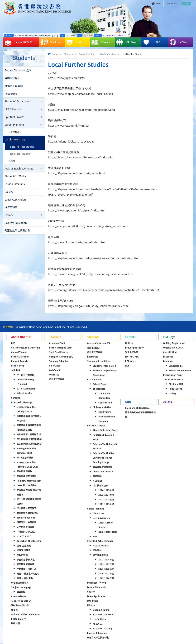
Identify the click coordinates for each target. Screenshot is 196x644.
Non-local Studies (20, 155)
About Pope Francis (103, 471)
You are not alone (26, 518)
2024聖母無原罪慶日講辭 (29, 444)
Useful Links (99, 619)
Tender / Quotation (21, 601)
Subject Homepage (21, 587)
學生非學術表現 (100, 555)
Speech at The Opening (29, 541)
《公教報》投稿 (100, 485)
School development (180, 370)
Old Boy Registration (174, 343)
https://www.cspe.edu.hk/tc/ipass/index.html (77, 210)
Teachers (50, 42)
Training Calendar (59, 361)
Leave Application (15, 201)
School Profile (24, 393)
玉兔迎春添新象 (24, 471)
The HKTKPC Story (173, 379)
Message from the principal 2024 (26, 451)
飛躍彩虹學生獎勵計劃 (18, 233)
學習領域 (21, 592)
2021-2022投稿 (106, 504)
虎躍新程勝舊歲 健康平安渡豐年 (29, 492)
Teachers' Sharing (102, 628)
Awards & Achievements (19, 170)
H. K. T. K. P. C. (24, 536)
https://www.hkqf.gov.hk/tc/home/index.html (77, 242)
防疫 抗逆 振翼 (24, 546)
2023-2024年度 (106, 559)
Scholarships (176, 366)
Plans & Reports (20, 361)
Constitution (105, 402)
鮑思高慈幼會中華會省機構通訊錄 (140, 415)
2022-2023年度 (106, 564)
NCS (127, 366)
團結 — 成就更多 (25, 578)
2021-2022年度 (106, 569)
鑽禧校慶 (15, 623)
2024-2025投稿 (106, 490)
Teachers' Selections (104, 614)
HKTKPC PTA (132, 357)
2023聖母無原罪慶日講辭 (29, 439)
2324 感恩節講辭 (25, 457)
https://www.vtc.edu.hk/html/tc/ (69, 126)
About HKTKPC (18, 42)
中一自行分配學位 (26, 375)
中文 (186, 3)
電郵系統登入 (12, 78)
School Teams (100, 384)
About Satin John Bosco (105, 430)
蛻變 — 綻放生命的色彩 (28, 573)
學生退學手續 (132, 352)
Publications (175, 389)
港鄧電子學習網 (14, 86)
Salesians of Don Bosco (137, 408)
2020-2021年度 (106, 573)
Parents (101, 42)
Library (9, 217)
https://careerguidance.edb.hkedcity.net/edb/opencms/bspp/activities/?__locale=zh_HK (104, 290)
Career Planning (86, 54)
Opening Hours (101, 610)
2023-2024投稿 (106, 495)
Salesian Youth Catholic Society (105, 446)
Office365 (54, 375)
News (12, 162)
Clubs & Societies (102, 407)
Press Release (18, 596)
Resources (11, 94)
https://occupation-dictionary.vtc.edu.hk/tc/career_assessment (88, 226)
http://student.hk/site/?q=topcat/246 (72, 141)
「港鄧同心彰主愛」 (27, 532)
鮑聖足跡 (97, 476)
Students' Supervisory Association (105, 373)
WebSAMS (54, 370)
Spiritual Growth (15, 118)
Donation (168, 361)
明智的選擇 (22, 555)
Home (55, 54)
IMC (13, 343)
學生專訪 (97, 550)
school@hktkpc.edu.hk (113, 35)
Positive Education (16, 225)
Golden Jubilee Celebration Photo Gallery (26, 617)
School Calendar (20, 357)
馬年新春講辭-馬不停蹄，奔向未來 (29, 418)
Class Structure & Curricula (26, 348)
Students (76, 42)
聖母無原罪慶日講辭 (27, 476)
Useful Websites (108, 54)
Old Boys (126, 42)
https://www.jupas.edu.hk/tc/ (67, 78)
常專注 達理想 (24, 550)
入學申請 (15, 370)
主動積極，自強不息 (27, 569)
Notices (129, 343)
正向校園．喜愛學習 (27, 508)
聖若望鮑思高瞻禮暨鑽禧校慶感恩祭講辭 (29, 427)
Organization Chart (173, 348)
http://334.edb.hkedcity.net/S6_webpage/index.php (81, 157)
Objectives (15, 133)
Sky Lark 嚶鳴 (176, 384)
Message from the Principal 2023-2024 (27, 464)
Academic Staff (57, 343)
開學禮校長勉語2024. (27, 513)
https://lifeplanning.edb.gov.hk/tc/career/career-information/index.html (94, 258)
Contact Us (171, 3)
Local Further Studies (22, 148)
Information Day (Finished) (26, 382)
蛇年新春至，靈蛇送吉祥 (29, 434)
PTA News (130, 361)
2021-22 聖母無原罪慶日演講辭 (29, 501)
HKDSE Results (101, 546)
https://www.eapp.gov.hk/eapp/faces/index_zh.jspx (81, 94)
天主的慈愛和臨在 (26, 527)
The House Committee (104, 396)
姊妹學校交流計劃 (20, 605)
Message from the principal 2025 (26, 409)
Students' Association (18, 102)
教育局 (14, 610)
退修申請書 (11, 209)
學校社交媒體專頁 (20, 583)
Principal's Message (22, 402)
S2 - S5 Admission (26, 389)
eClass (178, 42)
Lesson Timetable (15, 186)
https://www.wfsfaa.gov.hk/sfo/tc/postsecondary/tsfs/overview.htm (91, 274)
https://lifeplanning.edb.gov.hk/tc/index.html (77, 173)
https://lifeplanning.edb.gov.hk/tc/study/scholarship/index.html (89, 306)
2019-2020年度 (106, 578)
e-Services (55, 366)
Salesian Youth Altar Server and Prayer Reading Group (103, 458)
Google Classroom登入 (18, 70)
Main (159, 3)
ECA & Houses (13, 110)
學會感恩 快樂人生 (26, 559)
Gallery (9, 194)
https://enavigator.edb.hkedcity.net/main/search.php (82, 110)
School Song (18, 366)
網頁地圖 (8, 327)
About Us (98, 624)
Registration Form (173, 375)
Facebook (168, 357)
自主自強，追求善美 (27, 485)
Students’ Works (15, 178)
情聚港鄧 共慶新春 (27, 522)
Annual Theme (19, 352)
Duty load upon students (107, 419)
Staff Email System (59, 352)
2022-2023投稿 (106, 499)
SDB (151, 42)
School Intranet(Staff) (61, 348)
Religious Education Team (103, 437)
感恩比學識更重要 (26, 564)
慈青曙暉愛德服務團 (103, 467)
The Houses (99, 389)
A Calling (97, 481)
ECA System (105, 412)
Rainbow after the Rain (29, 481)
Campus (15, 398)
